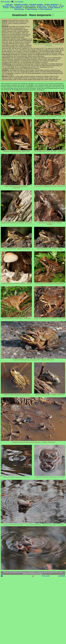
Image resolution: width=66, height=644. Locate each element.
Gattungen (9, 5)
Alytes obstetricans (51, 5)
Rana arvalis (42, 8)
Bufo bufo (19, 6)
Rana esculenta (31, 9)
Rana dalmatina (16, 8)
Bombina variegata (36, 5)
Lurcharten (19, 2)
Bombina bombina (21, 5)
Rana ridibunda (54, 8)
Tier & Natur (5, 2)
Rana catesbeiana (45, 9)
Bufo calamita (30, 6)
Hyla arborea (52, 6)
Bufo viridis (41, 6)
